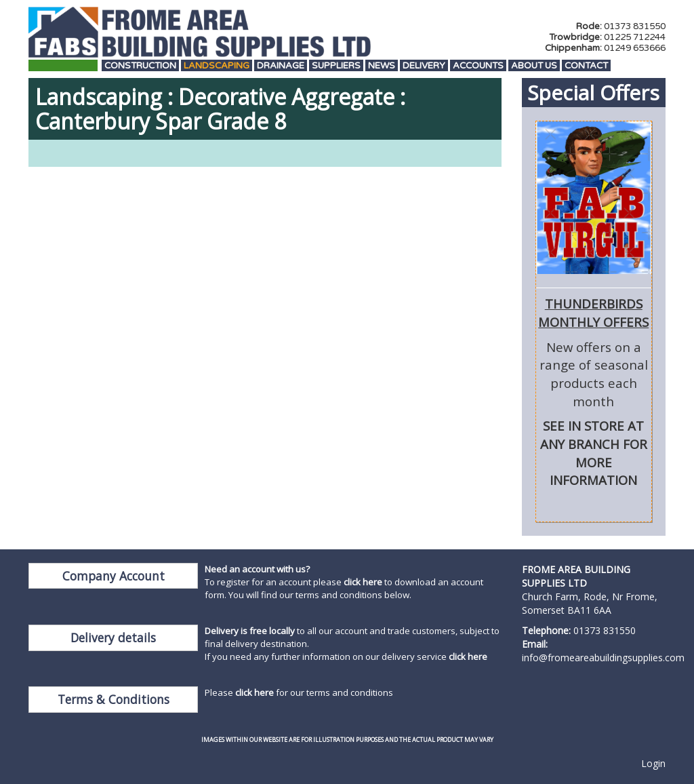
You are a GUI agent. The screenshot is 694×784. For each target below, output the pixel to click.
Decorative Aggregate (286, 97)
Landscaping (217, 66)
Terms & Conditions (114, 699)
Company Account (114, 576)
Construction (140, 66)
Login (653, 763)
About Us (534, 66)
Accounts (478, 66)
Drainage (281, 66)
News (382, 66)
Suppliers (336, 66)
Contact (586, 66)
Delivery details (113, 638)
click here (363, 582)
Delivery (424, 66)
